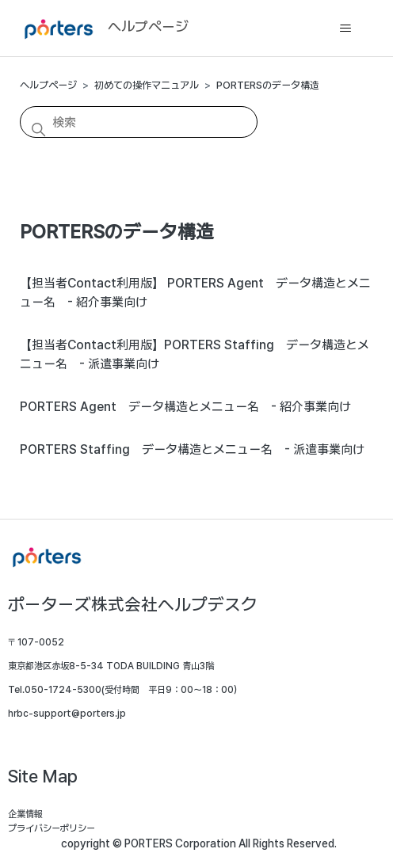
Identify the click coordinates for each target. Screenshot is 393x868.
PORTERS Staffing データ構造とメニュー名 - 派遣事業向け (192, 449)
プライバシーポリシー (52, 828)
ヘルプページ (48, 85)
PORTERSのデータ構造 (268, 85)
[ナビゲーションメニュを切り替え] (345, 29)
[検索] (139, 122)
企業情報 (25, 814)
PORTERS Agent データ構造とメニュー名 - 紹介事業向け (185, 407)
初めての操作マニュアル (147, 85)
